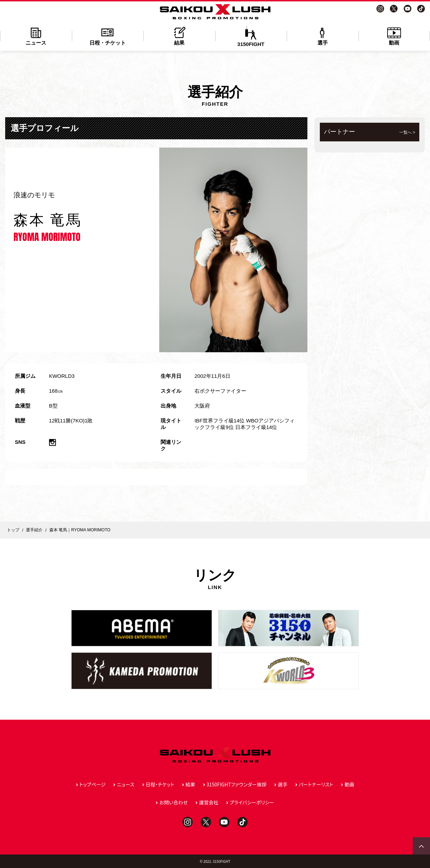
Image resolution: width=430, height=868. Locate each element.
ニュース (36, 36)
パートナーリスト (316, 784)
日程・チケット (108, 36)
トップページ (93, 784)
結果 (179, 36)
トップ (13, 530)
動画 (394, 36)
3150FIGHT (251, 36)
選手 (323, 36)
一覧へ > (407, 132)
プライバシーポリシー (252, 802)
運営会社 (209, 802)
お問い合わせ (173, 802)
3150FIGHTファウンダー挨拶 (237, 784)
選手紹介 (34, 530)
